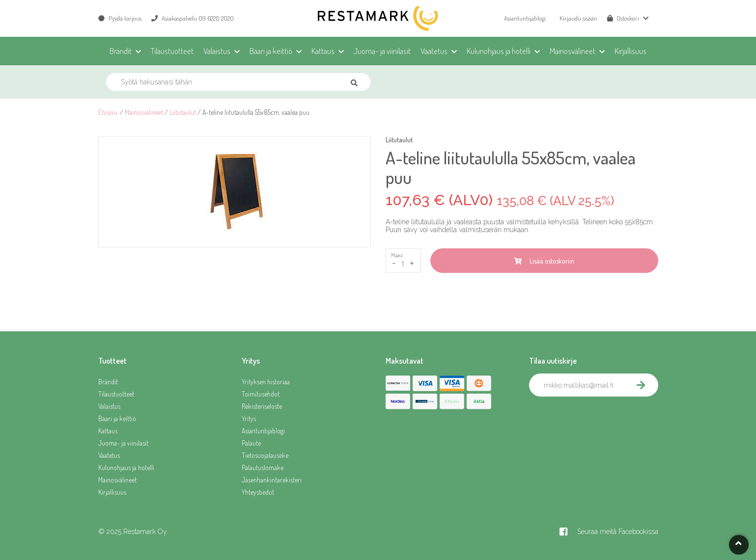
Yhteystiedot (258, 492)
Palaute (251, 443)
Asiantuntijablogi (525, 18)
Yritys (249, 418)
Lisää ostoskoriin (544, 261)
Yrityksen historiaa (266, 382)
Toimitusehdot (261, 394)
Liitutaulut (183, 112)
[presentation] (604, 418)
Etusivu (108, 112)
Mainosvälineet (144, 112)
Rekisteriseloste (262, 406)
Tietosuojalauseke (265, 455)
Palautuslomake (263, 467)
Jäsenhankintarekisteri (272, 480)
